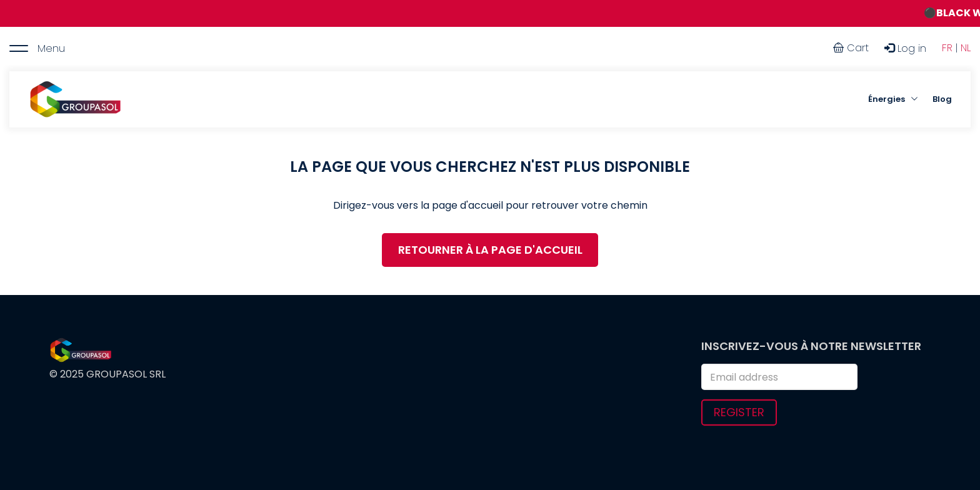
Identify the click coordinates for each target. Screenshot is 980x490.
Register (739, 412)
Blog (942, 99)
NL (966, 48)
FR (947, 48)
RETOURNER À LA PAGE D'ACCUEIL (490, 250)
